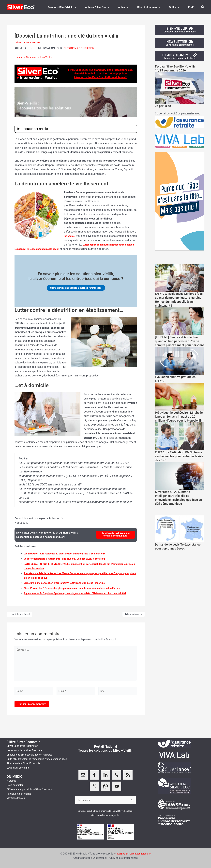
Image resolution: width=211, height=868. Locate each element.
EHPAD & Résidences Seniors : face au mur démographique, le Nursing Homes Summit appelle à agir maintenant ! (178, 300)
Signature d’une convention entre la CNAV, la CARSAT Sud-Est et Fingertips (68, 583)
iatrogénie (70, 236)
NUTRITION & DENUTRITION (80, 48)
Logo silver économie (19, 772)
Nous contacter (16, 789)
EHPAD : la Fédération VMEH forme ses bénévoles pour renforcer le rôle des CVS (176, 465)
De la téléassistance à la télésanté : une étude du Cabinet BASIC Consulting (68, 559)
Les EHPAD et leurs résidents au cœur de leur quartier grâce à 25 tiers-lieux (68, 554)
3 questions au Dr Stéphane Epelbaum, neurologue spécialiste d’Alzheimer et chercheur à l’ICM (80, 593)
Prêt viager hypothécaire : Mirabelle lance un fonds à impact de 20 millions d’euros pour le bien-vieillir (177, 423)
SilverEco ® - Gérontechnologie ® (133, 854)
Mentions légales (17, 802)
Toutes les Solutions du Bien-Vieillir (35, 57)
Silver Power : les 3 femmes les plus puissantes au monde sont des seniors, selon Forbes (76, 588)
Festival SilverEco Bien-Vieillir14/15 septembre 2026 (177, 69)
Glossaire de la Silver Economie (25, 767)
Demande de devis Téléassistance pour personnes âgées (178, 557)
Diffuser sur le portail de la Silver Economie (32, 793)
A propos (12, 785)
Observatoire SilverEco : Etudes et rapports (31, 754)
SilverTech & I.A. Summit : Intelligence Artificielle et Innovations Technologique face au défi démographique (179, 506)
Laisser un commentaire (29, 42)
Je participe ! (165, 106)
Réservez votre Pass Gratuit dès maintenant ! (100, 77)
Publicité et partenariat (20, 798)
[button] (82, 7)
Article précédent (20, 615)
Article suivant (134, 615)
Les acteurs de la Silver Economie (26, 750)
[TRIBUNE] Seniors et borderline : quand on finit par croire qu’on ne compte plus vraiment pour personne (180, 344)
